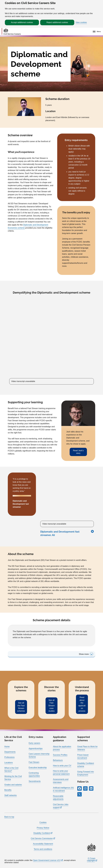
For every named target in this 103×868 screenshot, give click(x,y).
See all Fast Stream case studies (51, 706)
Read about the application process (82, 704)
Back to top (9, 817)
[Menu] (96, 32)
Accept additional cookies (22, 22)
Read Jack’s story (78, 452)
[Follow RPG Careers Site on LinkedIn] (91, 788)
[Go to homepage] (11, 32)
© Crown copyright (91, 859)
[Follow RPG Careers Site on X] (80, 794)
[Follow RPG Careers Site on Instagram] (85, 788)
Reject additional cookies (57, 22)
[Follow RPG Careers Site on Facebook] (80, 788)
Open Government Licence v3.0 (47, 860)
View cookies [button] (81, 22)
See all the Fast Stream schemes (21, 707)
